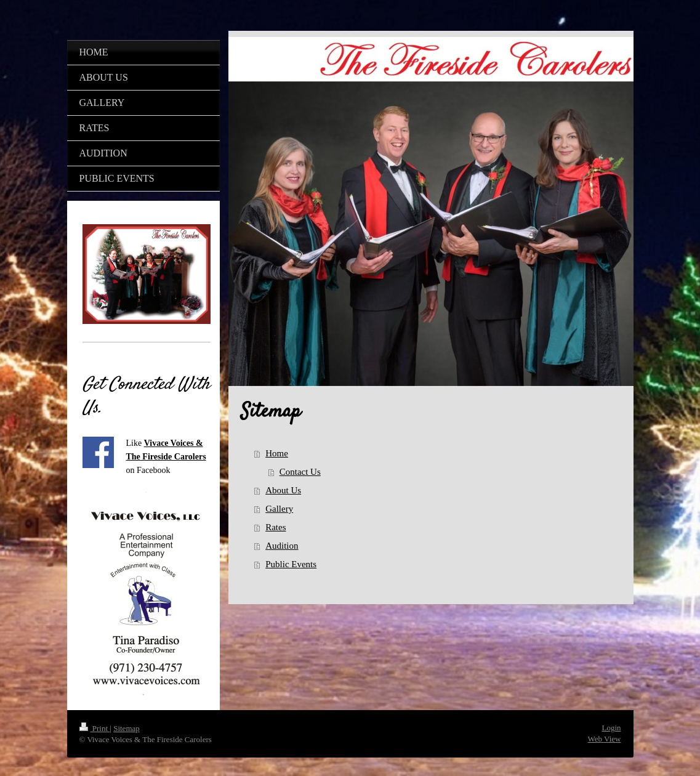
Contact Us (300, 472)
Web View (605, 739)
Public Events (291, 564)
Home (277, 453)
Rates (276, 527)
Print (95, 728)
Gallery (279, 509)
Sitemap (127, 728)
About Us (283, 490)
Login (611, 728)
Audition (282, 546)
